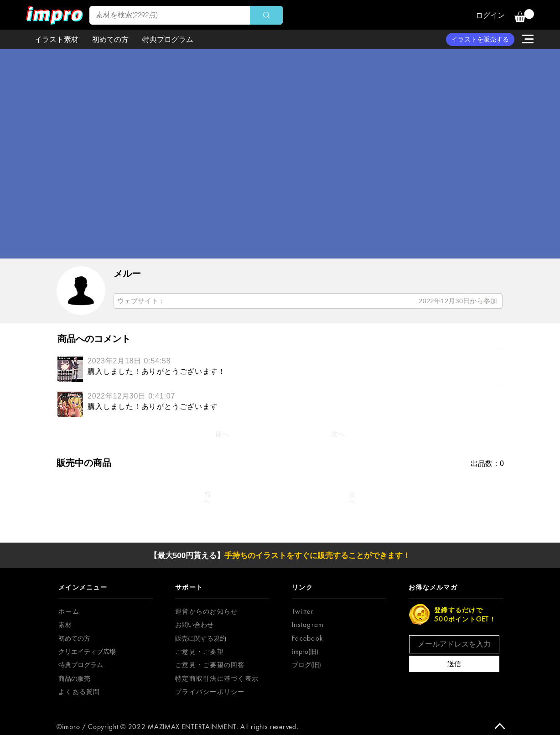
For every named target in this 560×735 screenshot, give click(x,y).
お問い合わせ (194, 624)
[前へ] (222, 434)
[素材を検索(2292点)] (163, 15)
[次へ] (338, 434)
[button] (524, 16)
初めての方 (74, 638)
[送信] (454, 664)
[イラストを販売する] (480, 39)
